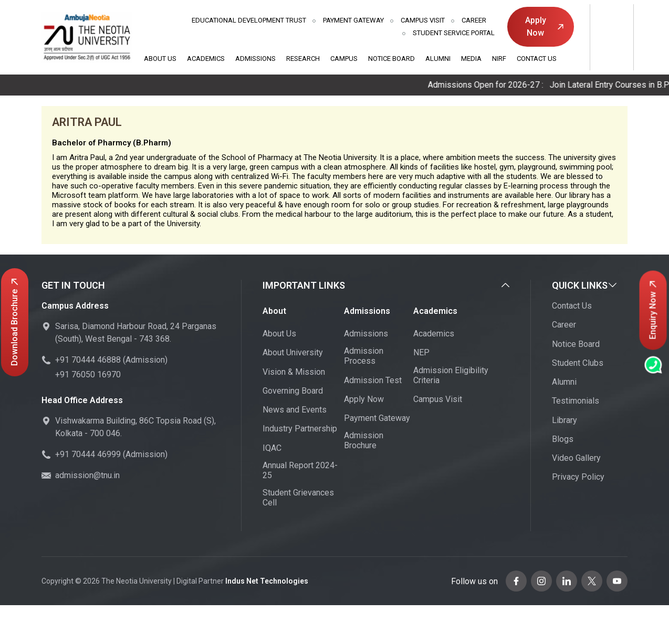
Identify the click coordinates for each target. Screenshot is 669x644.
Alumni (438, 59)
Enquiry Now (653, 310)
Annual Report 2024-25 (300, 470)
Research (303, 59)
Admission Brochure (364, 440)
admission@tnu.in (87, 475)
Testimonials (576, 401)
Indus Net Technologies (267, 581)
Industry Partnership (300, 429)
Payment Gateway (353, 20)
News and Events (295, 410)
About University (293, 352)
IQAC (272, 448)
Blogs (563, 439)
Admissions (255, 59)
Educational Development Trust (249, 20)
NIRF (499, 59)
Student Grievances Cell (298, 498)
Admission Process (364, 356)
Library (565, 420)
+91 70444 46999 (88, 454)
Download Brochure (14, 322)
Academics (206, 59)
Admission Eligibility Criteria (451, 375)
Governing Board (293, 391)
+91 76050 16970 (88, 374)
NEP (421, 352)
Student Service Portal (454, 33)
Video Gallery (576, 458)
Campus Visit (423, 20)
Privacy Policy (578, 477)
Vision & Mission (294, 372)
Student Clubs (578, 363)
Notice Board (391, 59)
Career (474, 20)
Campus (344, 59)
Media (471, 59)
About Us (160, 59)
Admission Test (373, 380)
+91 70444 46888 (88, 360)
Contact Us (537, 59)
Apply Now (544, 27)
